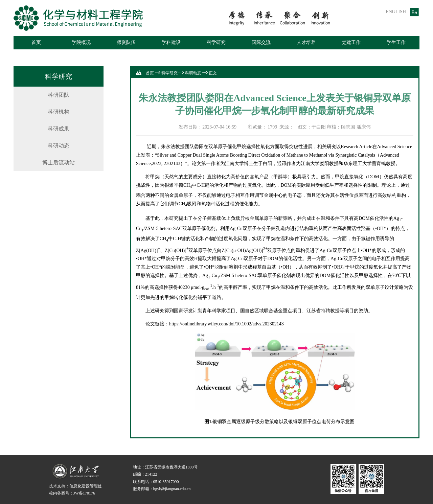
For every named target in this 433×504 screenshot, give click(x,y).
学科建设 (171, 42)
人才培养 (306, 42)
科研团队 (59, 95)
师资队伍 (126, 42)
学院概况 (81, 42)
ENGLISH (396, 12)
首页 (36, 42)
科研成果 (59, 129)
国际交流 (261, 42)
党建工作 (351, 42)
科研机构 (59, 112)
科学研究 (216, 42)
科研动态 (59, 146)
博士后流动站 (59, 163)
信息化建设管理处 (86, 486)
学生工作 (396, 42)
